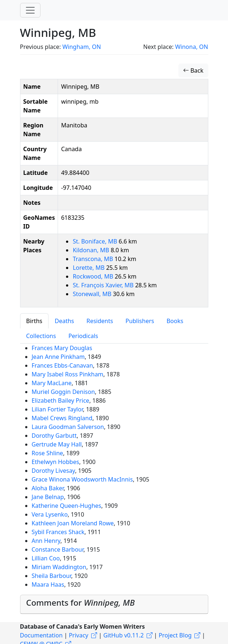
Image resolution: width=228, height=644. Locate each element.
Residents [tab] (100, 321)
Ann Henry (46, 541)
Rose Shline (47, 453)
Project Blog (175, 635)
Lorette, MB (89, 268)
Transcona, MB (94, 259)
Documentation (41, 635)
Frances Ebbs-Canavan (62, 365)
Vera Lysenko (50, 514)
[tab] (114, 605)
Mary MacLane (52, 383)
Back (193, 70)
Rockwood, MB (94, 276)
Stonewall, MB (93, 294)
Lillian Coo (46, 558)
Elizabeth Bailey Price (61, 400)
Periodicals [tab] (83, 336)
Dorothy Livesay (53, 471)
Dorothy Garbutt (54, 436)
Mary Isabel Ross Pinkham (68, 374)
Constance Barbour (58, 549)
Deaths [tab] (64, 321)
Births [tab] (34, 321)
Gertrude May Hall (57, 444)
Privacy (79, 635)
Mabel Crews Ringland (62, 418)
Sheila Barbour (52, 576)
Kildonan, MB (92, 250)
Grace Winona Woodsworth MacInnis (82, 479)
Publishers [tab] (140, 321)
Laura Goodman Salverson (68, 427)
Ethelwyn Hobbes (55, 462)
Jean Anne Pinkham (58, 357)
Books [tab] (175, 321)
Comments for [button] (81, 603)
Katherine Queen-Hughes (67, 506)
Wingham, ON (82, 47)
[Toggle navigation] (30, 10)
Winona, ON (192, 47)
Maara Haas (48, 584)
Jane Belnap (48, 497)
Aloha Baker (48, 488)
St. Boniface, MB (96, 241)
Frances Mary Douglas (62, 348)
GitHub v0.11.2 (123, 635)
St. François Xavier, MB (104, 285)
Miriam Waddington (59, 567)
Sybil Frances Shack (58, 532)
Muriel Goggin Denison (63, 392)
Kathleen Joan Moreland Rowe (73, 523)
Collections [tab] (41, 336)
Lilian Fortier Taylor (57, 409)
